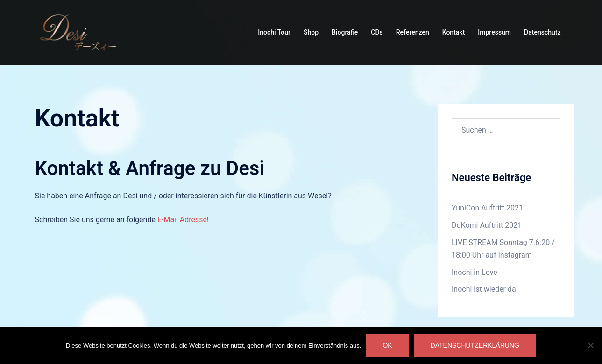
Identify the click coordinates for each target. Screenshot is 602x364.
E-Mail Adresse (182, 220)
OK (387, 345)
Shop (311, 32)
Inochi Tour (274, 32)
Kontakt (454, 32)
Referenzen (413, 32)
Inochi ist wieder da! (485, 289)
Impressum (494, 32)
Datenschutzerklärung (475, 345)
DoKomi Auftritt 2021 (487, 225)
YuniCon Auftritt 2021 (487, 208)
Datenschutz (542, 32)
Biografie (345, 32)
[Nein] (590, 345)
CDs (377, 32)
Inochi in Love (475, 272)
